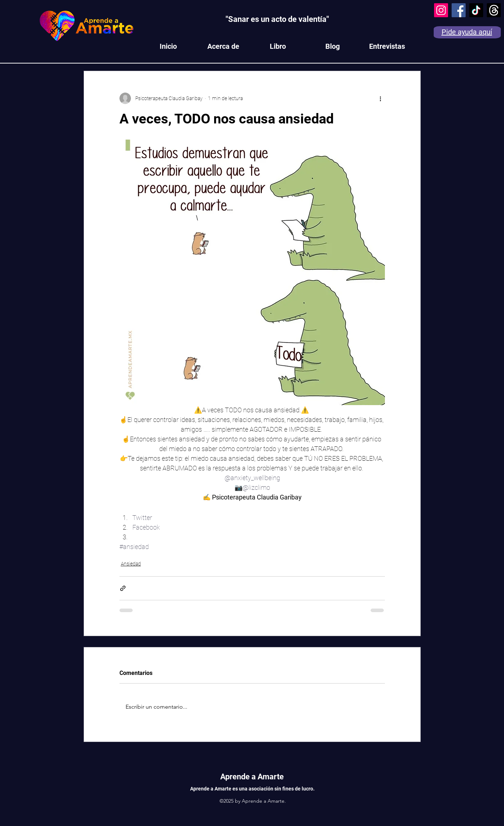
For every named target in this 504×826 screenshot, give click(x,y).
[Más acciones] (381, 98)
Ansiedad (131, 564)
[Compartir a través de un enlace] (123, 588)
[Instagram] (441, 10)
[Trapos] (494, 10)
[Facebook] (459, 10)
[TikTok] (476, 10)
